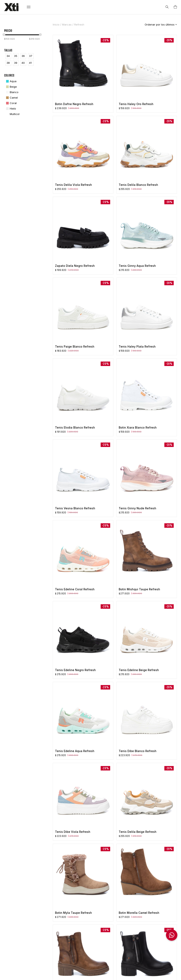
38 (8, 63)
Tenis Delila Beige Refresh (138, 832)
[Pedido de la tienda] (158, 24)
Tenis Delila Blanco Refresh (138, 185)
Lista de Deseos (123, 914)
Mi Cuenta (119, 902)
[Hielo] (11, 109)
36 (23, 56)
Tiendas (82, 924)
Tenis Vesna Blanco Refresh (75, 508)
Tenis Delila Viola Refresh (73, 185)
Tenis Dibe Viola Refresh (73, 832)
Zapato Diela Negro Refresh (75, 266)
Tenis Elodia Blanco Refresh (75, 427)
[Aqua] (11, 81)
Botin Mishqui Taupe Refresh (139, 589)
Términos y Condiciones (85, 916)
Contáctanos (85, 929)
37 (31, 56)
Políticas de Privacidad (56, 974)
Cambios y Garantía (125, 919)
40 (23, 63)
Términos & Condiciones (25, 974)
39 (16, 63)
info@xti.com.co (22, 948)
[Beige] (11, 87)
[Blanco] (12, 92)
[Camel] (11, 98)
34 (8, 56)
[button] (172, 935)
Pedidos (118, 908)
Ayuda (76, 974)
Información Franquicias (157, 950)
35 (16, 56)
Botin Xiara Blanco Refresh (138, 427)
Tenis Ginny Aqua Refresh (137, 266)
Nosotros (82, 902)
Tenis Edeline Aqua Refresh (75, 751)
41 (30, 63)
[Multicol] (12, 114)
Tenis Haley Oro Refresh (136, 104)
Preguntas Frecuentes (120, 927)
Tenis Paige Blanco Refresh (75, 346)
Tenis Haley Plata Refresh (137, 346)
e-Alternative (109, 974)
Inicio (56, 24)
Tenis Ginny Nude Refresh (137, 508)
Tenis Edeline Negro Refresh (75, 670)
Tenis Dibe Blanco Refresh (138, 751)
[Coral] (11, 103)
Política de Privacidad (90, 908)
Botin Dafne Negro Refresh (74, 104)
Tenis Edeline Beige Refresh (139, 670)
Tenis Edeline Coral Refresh (75, 589)
